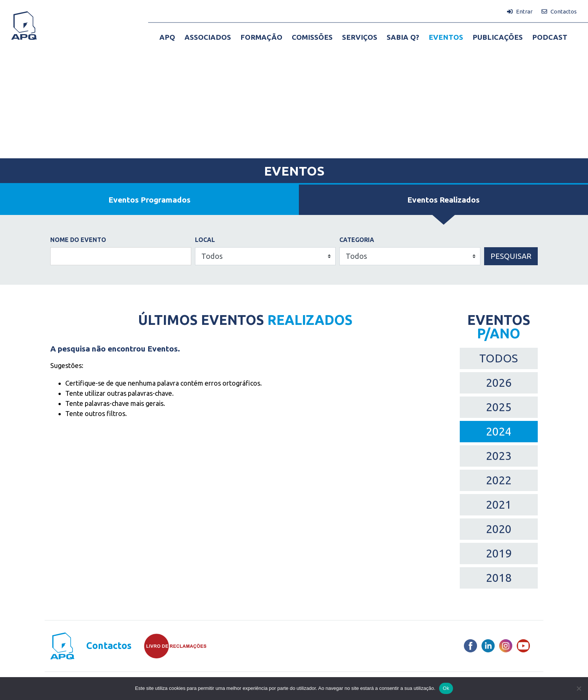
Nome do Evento (78, 240)
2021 (499, 505)
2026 (499, 383)
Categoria (357, 240)
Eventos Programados (149, 200)
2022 (499, 480)
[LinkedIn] (488, 646)
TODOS (499, 358)
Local (205, 240)
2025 (499, 407)
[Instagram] (506, 646)
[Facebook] (470, 646)
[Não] (579, 688)
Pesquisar (511, 256)
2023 (499, 456)
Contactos (109, 646)
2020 (499, 529)
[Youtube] (523, 646)
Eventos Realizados (443, 200)
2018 (499, 578)
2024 (499, 431)
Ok (446, 688)
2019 (499, 553)
